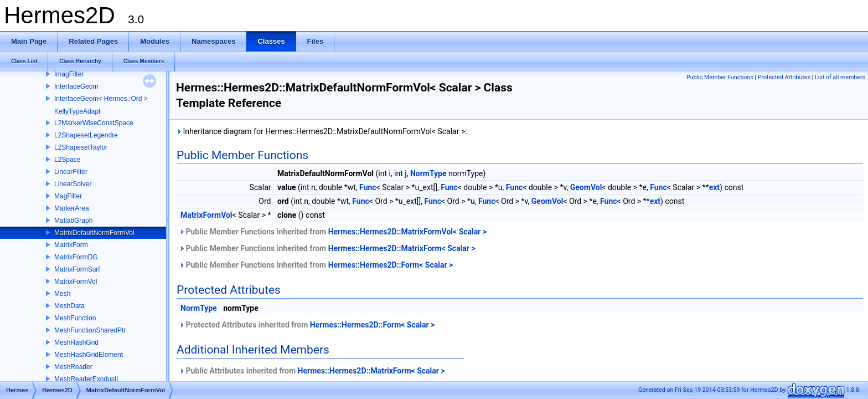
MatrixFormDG (76, 257)
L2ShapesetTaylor (81, 147)
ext (714, 187)
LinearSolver (73, 184)
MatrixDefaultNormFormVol (94, 233)
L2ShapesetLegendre (86, 135)
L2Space (67, 160)
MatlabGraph (73, 221)
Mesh (62, 294)
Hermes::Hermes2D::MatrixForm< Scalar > (402, 248)
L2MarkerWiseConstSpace (94, 123)
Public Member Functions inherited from (333, 232)
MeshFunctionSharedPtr (90, 330)
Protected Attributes (784, 77)
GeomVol (586, 187)
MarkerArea (72, 208)
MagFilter (68, 196)
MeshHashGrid (76, 342)
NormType (428, 173)
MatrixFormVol (76, 282)
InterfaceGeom (76, 86)
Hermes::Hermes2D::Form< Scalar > (391, 265)
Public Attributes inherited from (312, 371)
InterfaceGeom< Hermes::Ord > (101, 99)
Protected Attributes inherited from (307, 325)
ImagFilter (69, 74)
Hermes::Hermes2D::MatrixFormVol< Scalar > (407, 232)
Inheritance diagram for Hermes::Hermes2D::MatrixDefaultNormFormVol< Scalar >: (322, 131)
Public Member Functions (720, 77)
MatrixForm (71, 245)
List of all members (840, 77)
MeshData (69, 306)
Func (368, 187)
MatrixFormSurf (77, 269)
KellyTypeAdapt (77, 111)
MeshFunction (75, 318)
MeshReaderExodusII (86, 379)
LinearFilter (71, 172)
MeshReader (73, 367)
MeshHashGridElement (89, 355)
